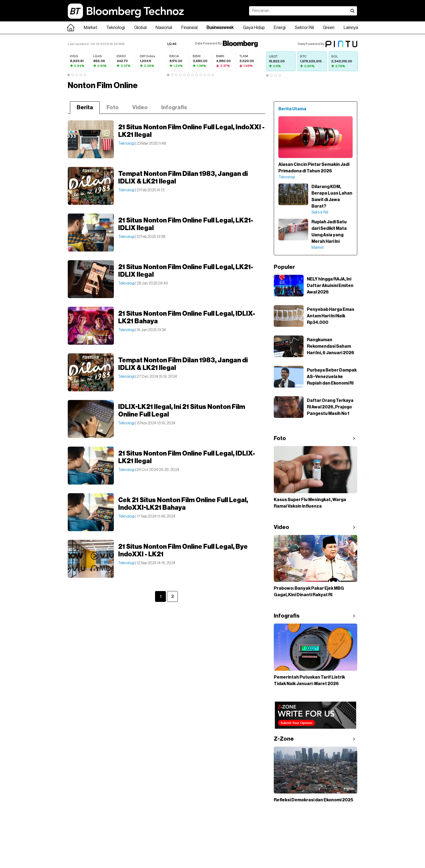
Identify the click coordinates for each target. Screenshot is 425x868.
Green (329, 28)
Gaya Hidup (254, 28)
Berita (85, 108)
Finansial (189, 28)
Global (140, 28)
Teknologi (116, 28)
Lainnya (351, 28)
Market (91, 28)
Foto (113, 108)
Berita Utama (292, 109)
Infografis (174, 108)
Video (140, 108)
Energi (280, 28)
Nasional (164, 28)
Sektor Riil (304, 28)
